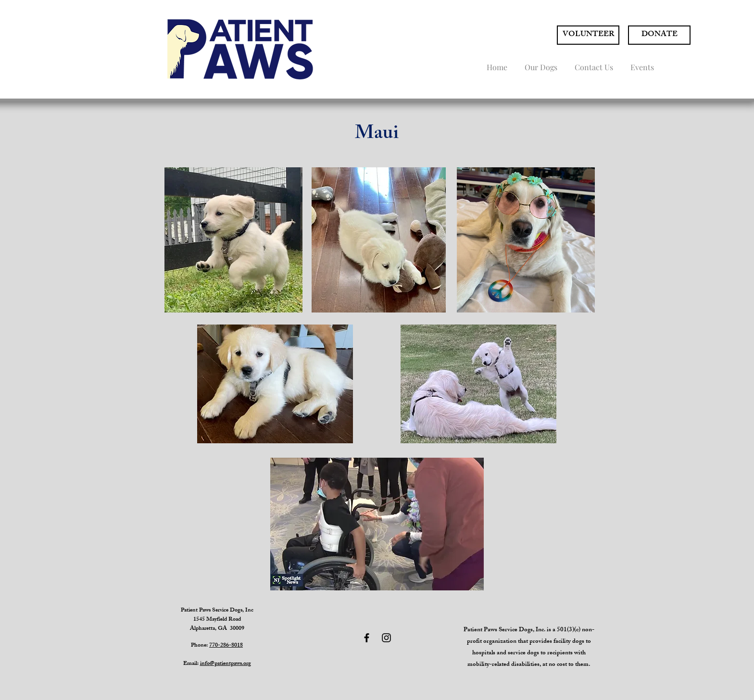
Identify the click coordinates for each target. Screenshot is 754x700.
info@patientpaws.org (226, 664)
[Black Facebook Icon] (367, 638)
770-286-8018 (226, 646)
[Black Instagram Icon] (386, 638)
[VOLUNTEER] (588, 35)
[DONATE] (659, 35)
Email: (192, 664)
